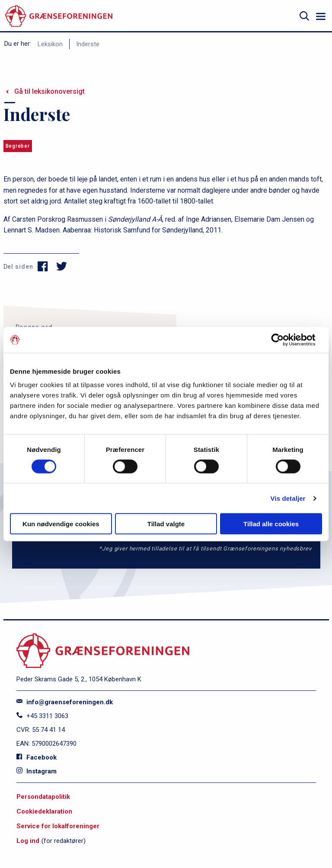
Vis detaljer (288, 498)
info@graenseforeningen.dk (65, 702)
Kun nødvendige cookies (61, 524)
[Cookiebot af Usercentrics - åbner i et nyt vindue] (284, 340)
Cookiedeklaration (44, 811)
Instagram (37, 771)
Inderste (88, 44)
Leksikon (50, 44)
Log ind (28, 841)
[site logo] (59, 16)
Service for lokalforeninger (58, 826)
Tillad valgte (166, 524)
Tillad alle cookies (271, 524)
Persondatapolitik (43, 797)
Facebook (37, 757)
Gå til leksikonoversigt (49, 91)
